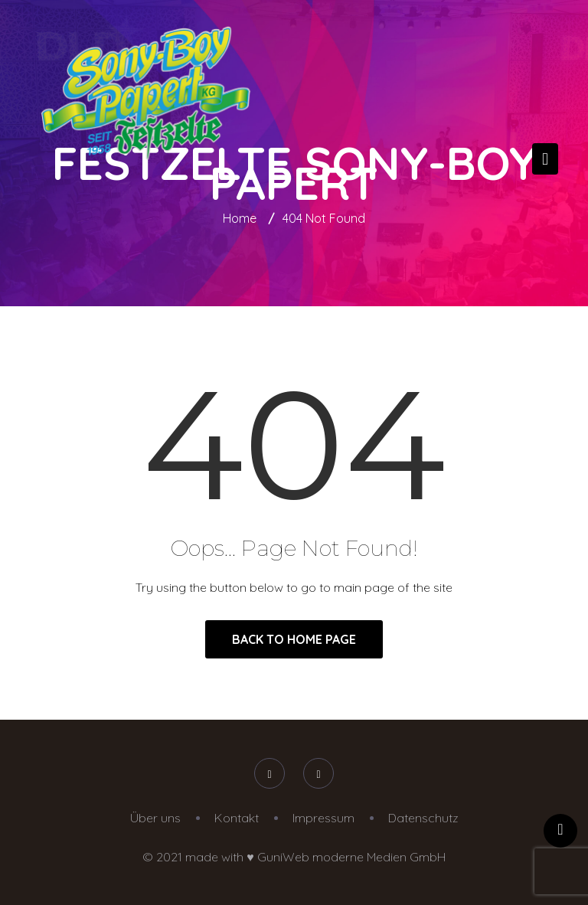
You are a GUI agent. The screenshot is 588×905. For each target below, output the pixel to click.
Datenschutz (423, 818)
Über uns (155, 818)
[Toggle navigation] (545, 159)
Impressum (323, 818)
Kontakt (237, 818)
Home (240, 218)
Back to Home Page (294, 639)
